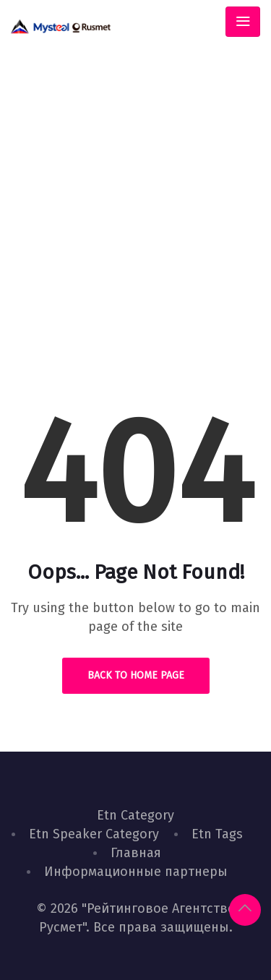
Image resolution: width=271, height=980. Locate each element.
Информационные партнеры (136, 872)
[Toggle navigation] (243, 22)
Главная (136, 853)
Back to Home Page (136, 675)
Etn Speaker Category (94, 834)
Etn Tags (217, 834)
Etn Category (135, 815)
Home (85, 266)
